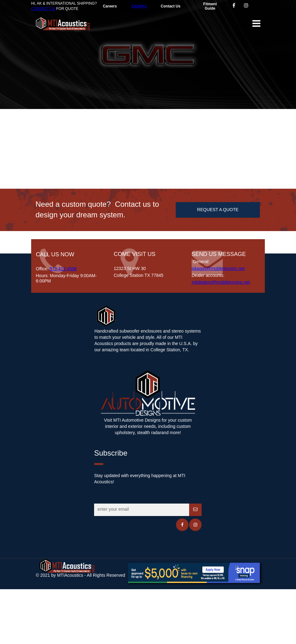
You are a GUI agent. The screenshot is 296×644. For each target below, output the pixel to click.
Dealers (139, 6)
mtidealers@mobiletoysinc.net (221, 282)
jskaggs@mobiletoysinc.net (218, 268)
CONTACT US (43, 9)
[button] (256, 23)
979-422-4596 (63, 269)
